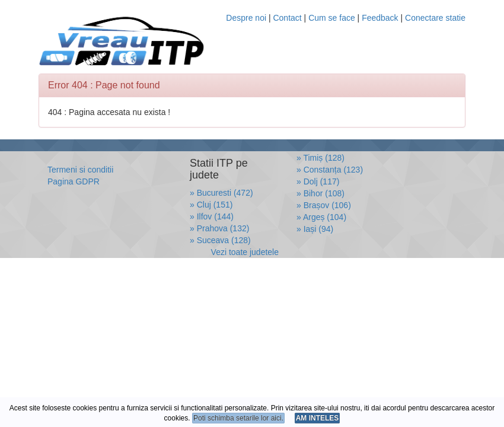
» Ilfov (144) (212, 216)
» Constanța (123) (330, 170)
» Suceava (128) (220, 240)
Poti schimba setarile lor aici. (238, 418)
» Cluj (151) (211, 205)
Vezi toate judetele (245, 252)
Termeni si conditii (80, 170)
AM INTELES (318, 418)
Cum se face (332, 18)
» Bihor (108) (320, 193)
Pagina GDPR (74, 181)
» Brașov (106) (324, 205)
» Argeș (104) (321, 217)
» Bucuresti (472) (221, 193)
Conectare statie (435, 18)
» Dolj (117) (318, 181)
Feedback (381, 18)
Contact (287, 18)
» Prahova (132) (219, 228)
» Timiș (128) (320, 158)
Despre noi (246, 18)
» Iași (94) (315, 229)
